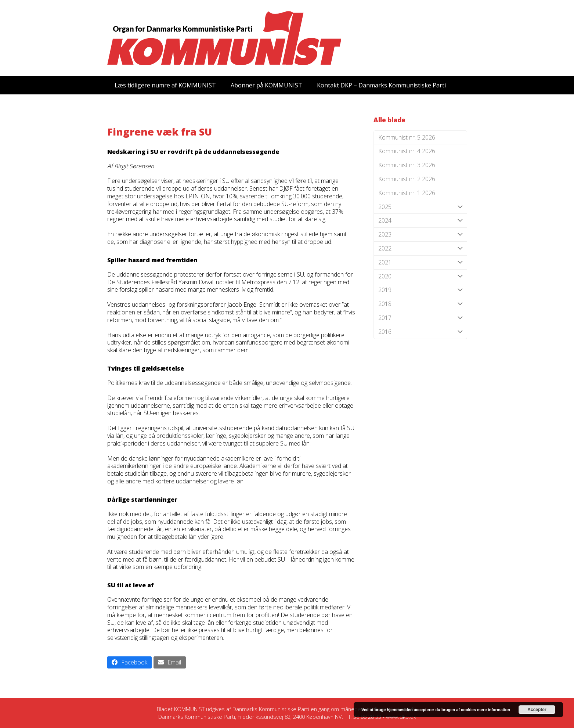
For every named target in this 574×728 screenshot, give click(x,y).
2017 (420, 318)
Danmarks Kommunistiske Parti (271, 709)
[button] (130, 662)
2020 (420, 276)
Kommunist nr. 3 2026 (407, 165)
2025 (420, 207)
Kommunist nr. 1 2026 (407, 193)
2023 (420, 235)
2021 (420, 262)
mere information (494, 710)
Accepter (537, 710)
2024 (420, 221)
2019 (420, 290)
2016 (420, 332)
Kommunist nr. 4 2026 (407, 151)
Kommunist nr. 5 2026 (407, 137)
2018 (420, 304)
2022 (420, 248)
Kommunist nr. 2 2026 (407, 179)
